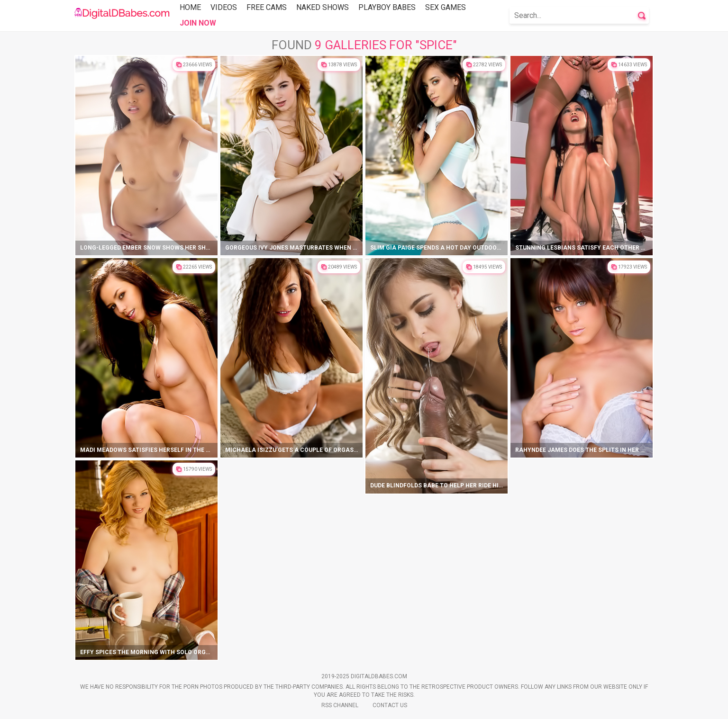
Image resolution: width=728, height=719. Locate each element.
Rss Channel (340, 705)
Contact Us (390, 705)
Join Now (198, 23)
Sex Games (446, 7)
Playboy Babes (387, 7)
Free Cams (267, 7)
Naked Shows (323, 7)
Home (190, 7)
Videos (224, 7)
